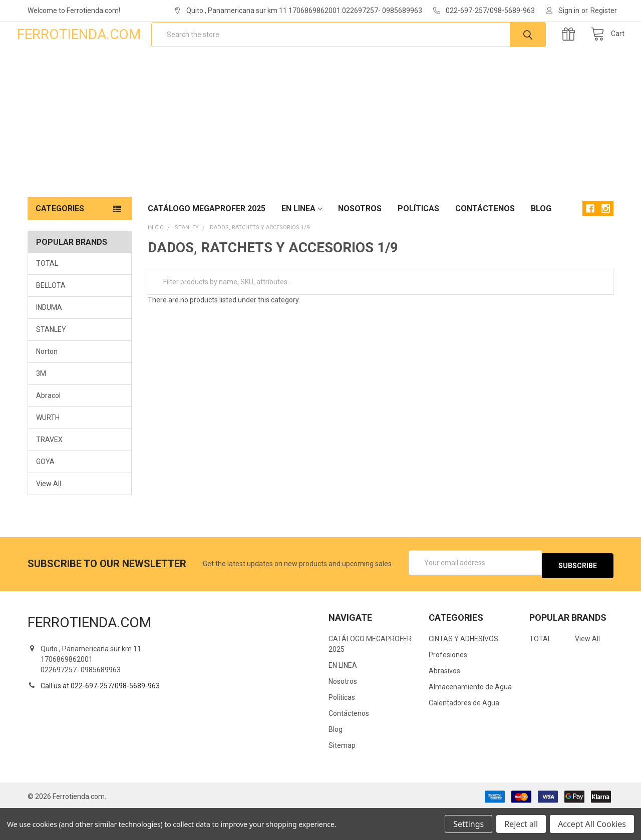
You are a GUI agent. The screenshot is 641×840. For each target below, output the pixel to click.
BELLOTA (51, 317)
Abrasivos (444, 700)
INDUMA (49, 339)
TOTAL (47, 295)
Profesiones (448, 684)
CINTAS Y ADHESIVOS (463, 668)
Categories (60, 241)
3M (41, 405)
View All (49, 516)
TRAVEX (49, 472)
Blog (541, 241)
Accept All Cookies (592, 824)
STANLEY (51, 361)
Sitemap (342, 774)
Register (604, 11)
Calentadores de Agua (464, 732)
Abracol (48, 428)
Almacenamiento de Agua (470, 716)
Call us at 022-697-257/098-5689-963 (100, 714)
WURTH (48, 450)
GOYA (45, 494)
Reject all (521, 824)
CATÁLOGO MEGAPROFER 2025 (207, 241)
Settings (468, 824)
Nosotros (360, 241)
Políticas (418, 241)
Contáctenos (485, 241)
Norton (47, 383)
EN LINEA (302, 241)
